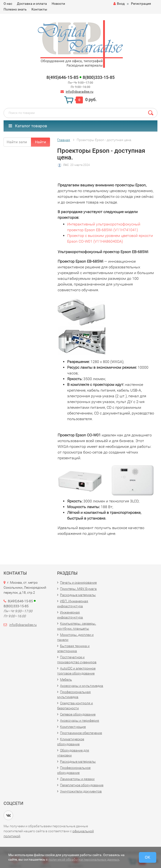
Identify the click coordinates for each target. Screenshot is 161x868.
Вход (119, 4)
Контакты (39, 9)
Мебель (66, 679)
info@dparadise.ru (80, 92)
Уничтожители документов (81, 791)
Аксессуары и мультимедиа (82, 686)
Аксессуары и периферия (80, 720)
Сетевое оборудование (78, 714)
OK (148, 857)
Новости (58, 4)
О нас (8, 4)
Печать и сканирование (78, 582)
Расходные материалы (78, 595)
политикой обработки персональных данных (84, 859)
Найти (40, 142)
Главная (64, 140)
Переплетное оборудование (82, 785)
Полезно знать (15, 9)
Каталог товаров (28, 126)
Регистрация (141, 4)
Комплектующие (73, 727)
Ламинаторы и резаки (77, 779)
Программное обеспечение (81, 733)
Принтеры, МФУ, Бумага (78, 589)
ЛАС (66, 165)
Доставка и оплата (32, 4)
